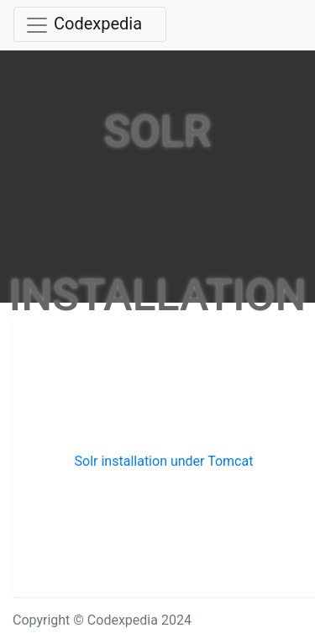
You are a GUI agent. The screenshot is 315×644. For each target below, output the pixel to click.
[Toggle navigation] (90, 24)
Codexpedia (98, 24)
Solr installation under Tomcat (164, 461)
